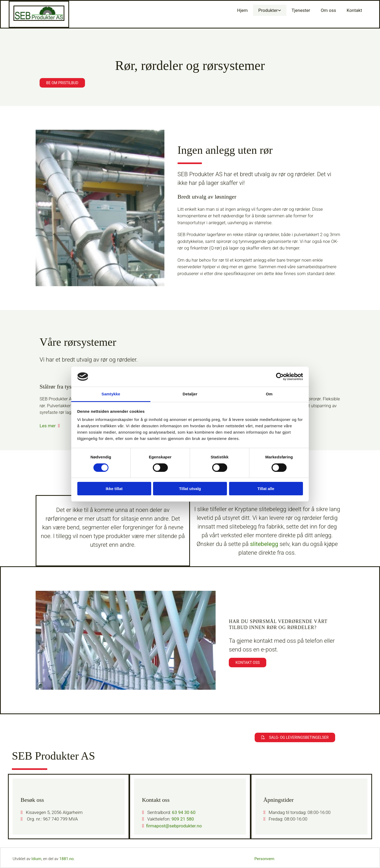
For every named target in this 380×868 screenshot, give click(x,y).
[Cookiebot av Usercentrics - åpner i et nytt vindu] (280, 377)
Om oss (328, 10)
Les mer (48, 426)
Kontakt (354, 10)
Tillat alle (266, 489)
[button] (62, 83)
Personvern (264, 859)
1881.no (67, 859)
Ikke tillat (114, 489)
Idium (36, 859)
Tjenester (301, 10)
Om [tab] (269, 394)
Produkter (268, 10)
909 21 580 (183, 819)
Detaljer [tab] (190, 394)
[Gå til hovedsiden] (39, 19)
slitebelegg (264, 544)
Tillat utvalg (190, 489)
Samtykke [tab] (111, 394)
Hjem (243, 10)
